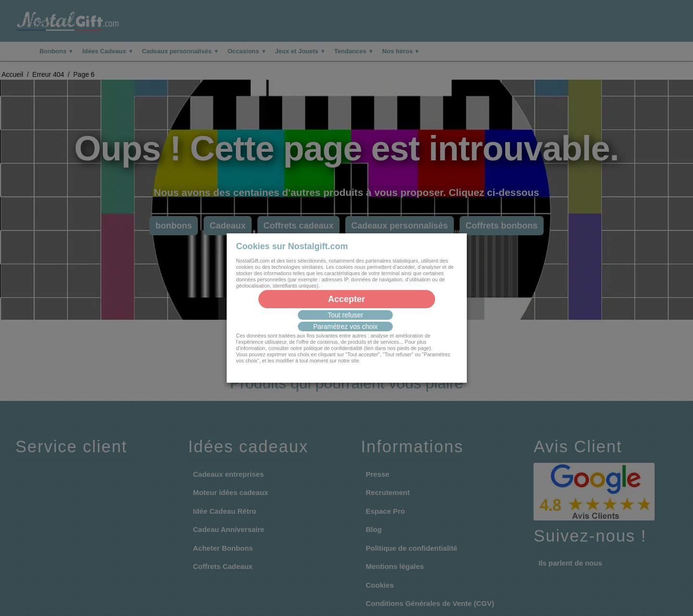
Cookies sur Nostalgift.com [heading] (292, 246)
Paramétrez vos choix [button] (346, 326)
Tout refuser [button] (345, 315)
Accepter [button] (346, 299)
